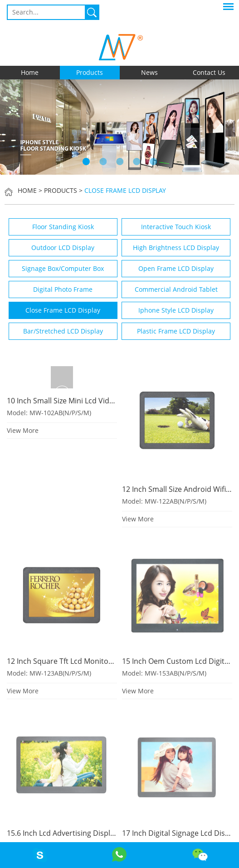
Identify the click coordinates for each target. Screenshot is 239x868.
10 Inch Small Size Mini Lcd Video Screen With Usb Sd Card (106, 401)
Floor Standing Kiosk (63, 227)
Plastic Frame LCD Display (176, 331)
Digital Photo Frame (63, 289)
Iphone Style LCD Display (176, 310)
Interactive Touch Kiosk (176, 227)
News (149, 72)
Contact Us (209, 72)
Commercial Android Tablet (176, 289)
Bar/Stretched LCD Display (63, 331)
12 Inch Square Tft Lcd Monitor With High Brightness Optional (112, 661)
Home (30, 72)
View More (23, 430)
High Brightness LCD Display (176, 248)
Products (90, 72)
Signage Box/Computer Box (63, 268)
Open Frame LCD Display (176, 268)
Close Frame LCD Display (125, 190)
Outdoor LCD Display (63, 248)
